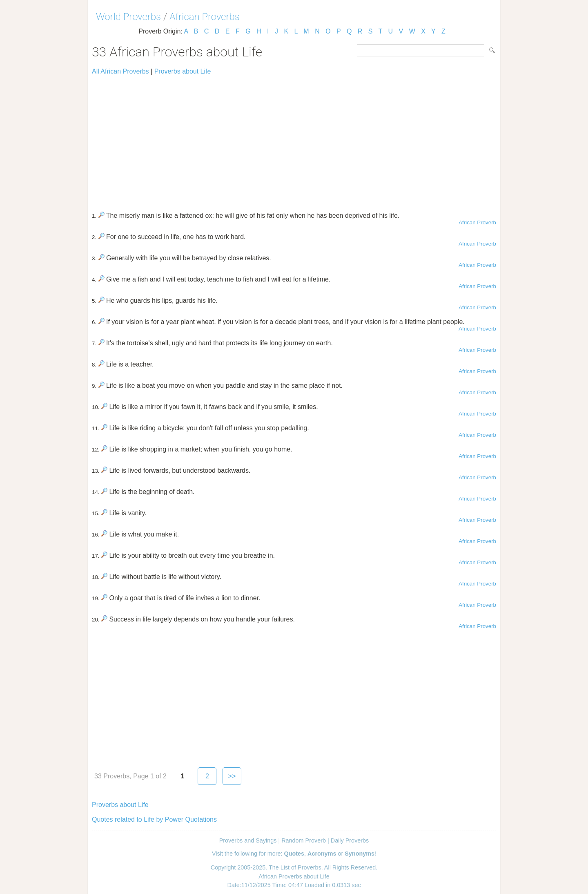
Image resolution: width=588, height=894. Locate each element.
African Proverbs (205, 17)
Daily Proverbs (350, 840)
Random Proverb (304, 840)
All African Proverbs (120, 71)
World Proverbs (128, 17)
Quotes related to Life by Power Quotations (154, 819)
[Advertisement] (294, 140)
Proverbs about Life (183, 71)
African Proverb (477, 222)
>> (232, 776)
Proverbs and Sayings (248, 840)
